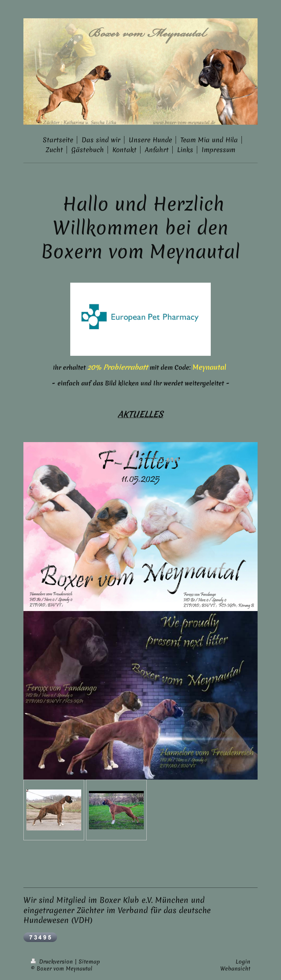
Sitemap (89, 962)
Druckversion (53, 962)
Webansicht (235, 969)
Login (243, 962)
